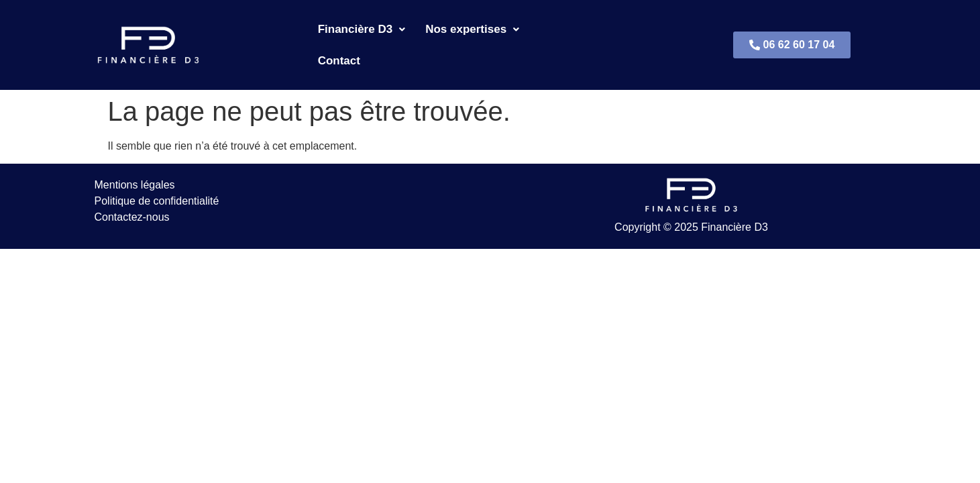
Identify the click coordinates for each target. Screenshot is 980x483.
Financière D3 (362, 33)
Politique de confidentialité (157, 177)
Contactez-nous (132, 193)
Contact (560, 33)
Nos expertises (472, 33)
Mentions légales (135, 161)
